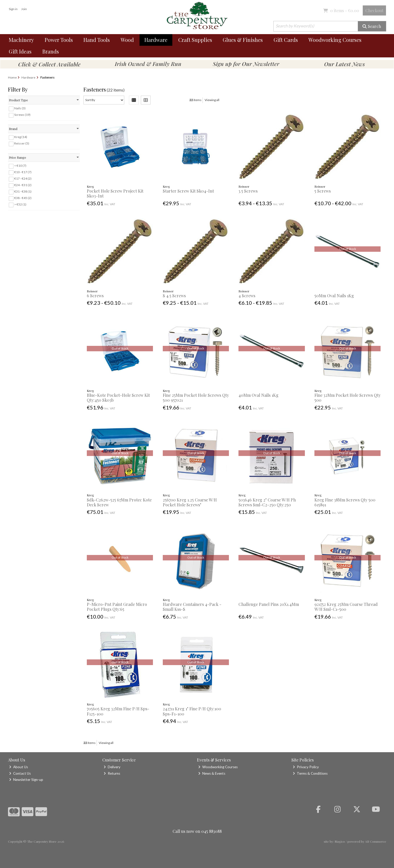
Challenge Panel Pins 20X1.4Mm (269, 604)
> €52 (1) (20, 204)
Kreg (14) (21, 137)
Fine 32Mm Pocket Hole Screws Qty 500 (347, 398)
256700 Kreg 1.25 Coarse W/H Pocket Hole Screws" (190, 502)
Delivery (112, 767)
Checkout (374, 10)
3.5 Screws (248, 191)
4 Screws (247, 296)
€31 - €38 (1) (23, 191)
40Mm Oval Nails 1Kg (258, 395)
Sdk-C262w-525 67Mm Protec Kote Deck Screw (119, 502)
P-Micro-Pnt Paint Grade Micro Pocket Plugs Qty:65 (117, 607)
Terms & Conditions (310, 773)
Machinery (21, 40)
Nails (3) (20, 108)
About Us (18, 767)
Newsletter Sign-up (26, 780)
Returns (112, 773)
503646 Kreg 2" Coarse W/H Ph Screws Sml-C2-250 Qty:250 (267, 502)
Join (24, 9)
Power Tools (59, 40)
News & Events (212, 773)
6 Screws (95, 296)
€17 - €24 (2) (23, 178)
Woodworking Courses (335, 40)
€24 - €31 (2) (23, 185)
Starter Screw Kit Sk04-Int (188, 191)
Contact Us (20, 773)
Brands (51, 51)
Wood (127, 40)
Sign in (13, 9)
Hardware (156, 40)
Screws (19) (22, 115)
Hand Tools (97, 40)
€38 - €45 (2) (23, 198)
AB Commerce (376, 841)
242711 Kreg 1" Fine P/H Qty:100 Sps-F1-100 (192, 711)
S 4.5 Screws (174, 296)
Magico (340, 841)
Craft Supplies (195, 40)
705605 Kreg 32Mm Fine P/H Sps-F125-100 (118, 711)
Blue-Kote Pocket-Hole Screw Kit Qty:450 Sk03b (118, 398)
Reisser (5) (22, 143)
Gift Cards (286, 40)
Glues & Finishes (243, 40)
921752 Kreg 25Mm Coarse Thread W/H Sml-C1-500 (346, 607)
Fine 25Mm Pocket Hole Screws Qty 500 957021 (196, 398)
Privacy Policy (306, 767)
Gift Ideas (20, 51)
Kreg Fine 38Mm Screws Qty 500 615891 (345, 502)
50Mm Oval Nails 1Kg (334, 296)
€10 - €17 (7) (23, 172)
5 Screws (323, 191)
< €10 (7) (20, 166)
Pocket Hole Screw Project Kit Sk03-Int (115, 193)
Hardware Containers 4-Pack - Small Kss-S (192, 607)
